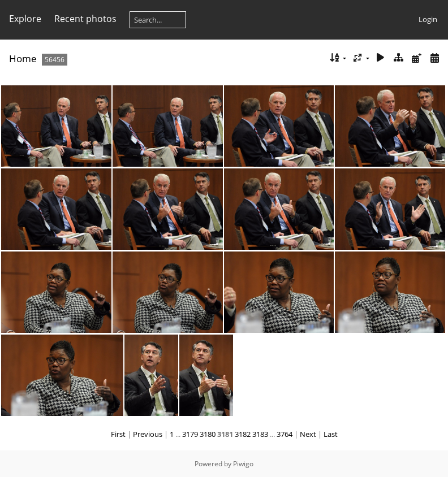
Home (23, 58)
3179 (190, 434)
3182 (243, 434)
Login (428, 19)
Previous (148, 434)
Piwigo (243, 464)
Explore (25, 19)
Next (308, 434)
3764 (285, 434)
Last (331, 434)
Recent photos (85, 19)
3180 (208, 434)
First (118, 434)
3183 (260, 434)
